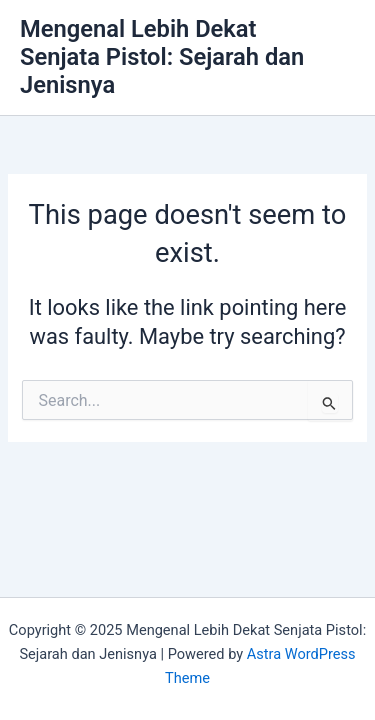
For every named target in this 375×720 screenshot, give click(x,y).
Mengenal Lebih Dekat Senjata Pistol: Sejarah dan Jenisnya (162, 57)
